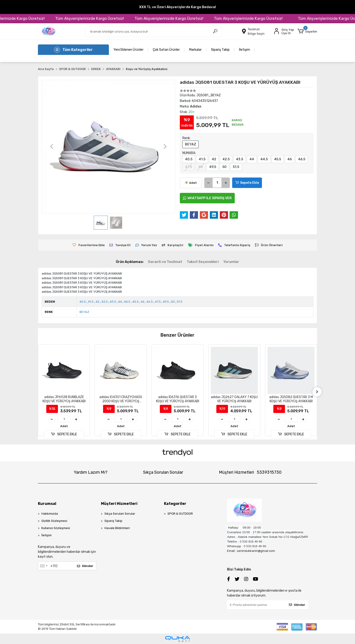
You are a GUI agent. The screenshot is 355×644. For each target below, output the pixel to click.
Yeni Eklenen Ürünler (129, 50)
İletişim (244, 50)
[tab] (130, 262)
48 (201, 167)
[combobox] (44, 566)
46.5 (302, 159)
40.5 (189, 159)
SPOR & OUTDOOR (180, 514)
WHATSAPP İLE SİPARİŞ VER (207, 198)
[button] (307, 31)
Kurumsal (47, 504)
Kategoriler (175, 504)
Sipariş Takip (220, 50)
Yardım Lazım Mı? (91, 472)
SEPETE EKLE (64, 434)
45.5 (278, 159)
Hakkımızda (50, 514)
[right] (317, 392)
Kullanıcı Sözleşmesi (56, 528)
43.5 (239, 159)
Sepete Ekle (247, 183)
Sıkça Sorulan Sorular (163, 472)
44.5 (264, 159)
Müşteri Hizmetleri (250, 472)
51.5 (180, 302)
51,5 (236, 167)
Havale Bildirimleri (117, 528)
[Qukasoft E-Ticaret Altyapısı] (177, 639)
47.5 (188, 167)
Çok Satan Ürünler (166, 50)
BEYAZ (191, 144)
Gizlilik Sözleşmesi (54, 521)
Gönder (85, 566)
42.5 (226, 159)
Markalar (195, 50)
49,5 (213, 167)
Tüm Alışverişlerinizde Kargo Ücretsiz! (101, 18)
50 (224, 167)
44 (252, 159)
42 (214, 159)
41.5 (202, 159)
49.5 (166, 302)
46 (290, 159)
